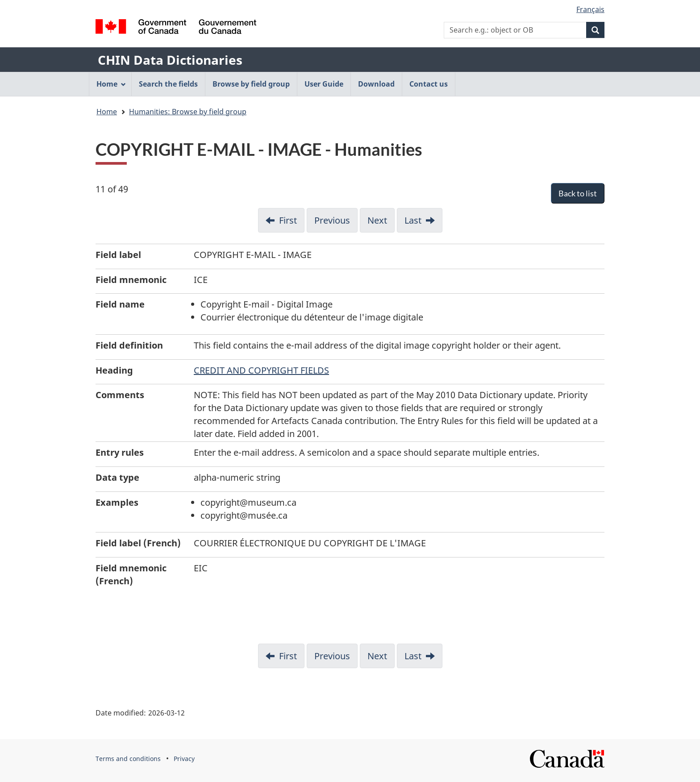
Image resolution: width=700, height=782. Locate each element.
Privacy (184, 759)
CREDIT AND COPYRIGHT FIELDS (261, 370)
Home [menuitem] (111, 84)
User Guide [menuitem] (324, 84)
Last (413, 220)
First (288, 220)
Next (377, 220)
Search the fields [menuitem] (168, 84)
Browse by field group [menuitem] (251, 84)
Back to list (578, 193)
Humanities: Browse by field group (188, 112)
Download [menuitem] (376, 84)
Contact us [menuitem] (429, 84)
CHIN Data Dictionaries (170, 60)
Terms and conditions (128, 759)
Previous (332, 220)
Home (107, 112)
